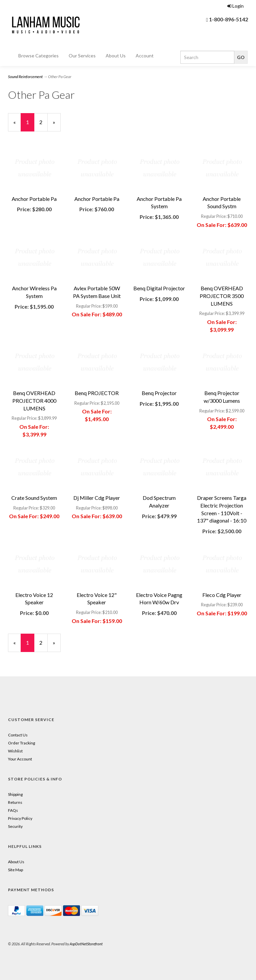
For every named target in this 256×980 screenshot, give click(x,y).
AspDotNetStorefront (86, 944)
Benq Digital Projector (159, 288)
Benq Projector (159, 393)
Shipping (15, 794)
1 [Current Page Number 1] (30, 125)
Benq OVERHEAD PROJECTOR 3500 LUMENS (222, 296)
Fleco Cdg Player (222, 595)
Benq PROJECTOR (97, 393)
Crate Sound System (34, 498)
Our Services (82, 56)
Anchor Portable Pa (34, 199)
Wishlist (15, 751)
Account (145, 56)
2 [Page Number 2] (43, 122)
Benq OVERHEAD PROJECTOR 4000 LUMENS (34, 401)
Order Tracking (21, 743)
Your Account (20, 759)
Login (235, 6)
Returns (15, 802)
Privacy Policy (20, 818)
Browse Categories (38, 56)
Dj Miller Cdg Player (97, 498)
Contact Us (18, 735)
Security (15, 826)
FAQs (13, 810)
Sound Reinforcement (25, 77)
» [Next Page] (57, 125)
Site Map (15, 870)
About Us (116, 56)
